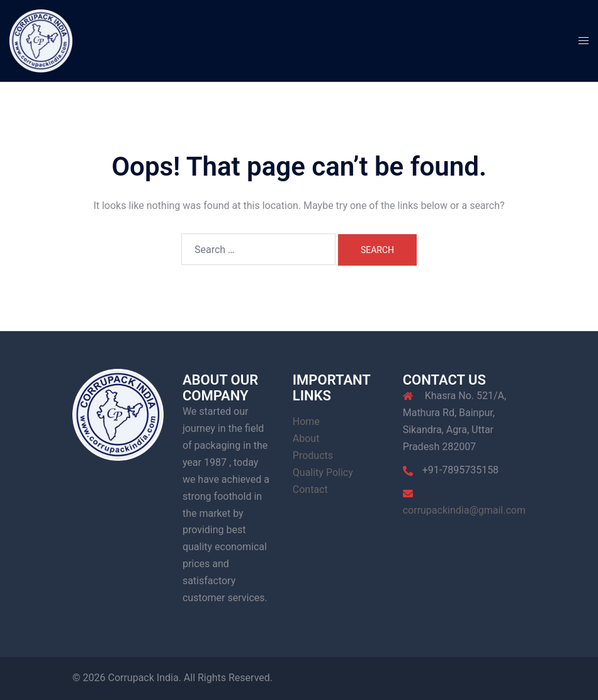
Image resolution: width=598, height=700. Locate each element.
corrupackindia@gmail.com (464, 510)
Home (306, 421)
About (306, 438)
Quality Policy (323, 472)
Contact (310, 489)
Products (313, 455)
